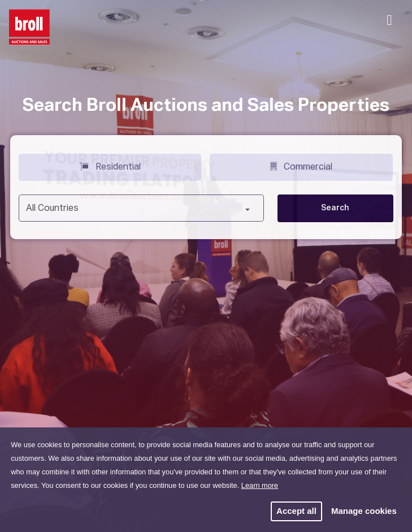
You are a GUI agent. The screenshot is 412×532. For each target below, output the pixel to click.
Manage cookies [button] (364, 511)
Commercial (301, 166)
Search (335, 208)
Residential (110, 166)
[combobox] (141, 208)
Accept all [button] (296, 511)
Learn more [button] (260, 485)
